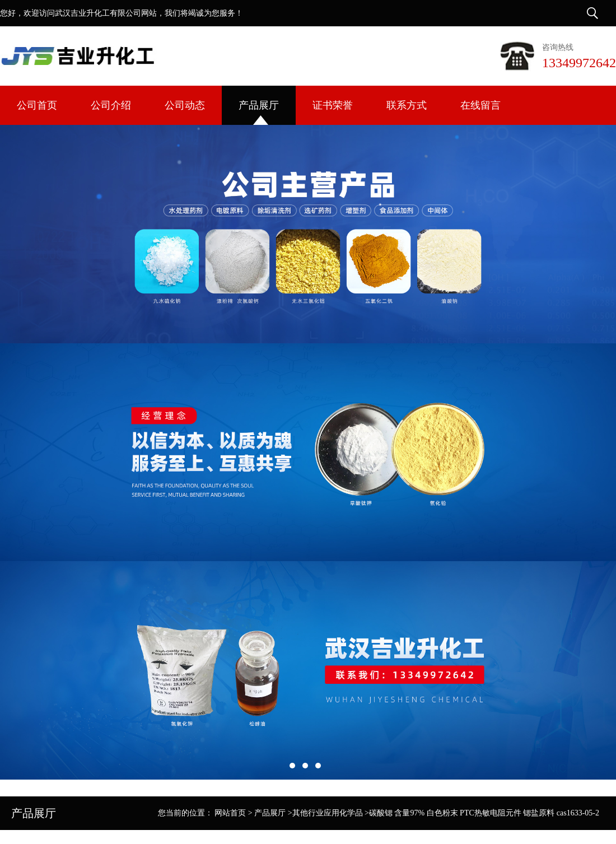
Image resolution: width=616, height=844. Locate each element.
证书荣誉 (333, 105)
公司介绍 (111, 105)
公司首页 (37, 105)
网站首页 (230, 813)
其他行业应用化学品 (328, 813)
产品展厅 (259, 105)
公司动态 (185, 105)
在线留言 (480, 105)
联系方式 (407, 105)
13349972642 (579, 63)
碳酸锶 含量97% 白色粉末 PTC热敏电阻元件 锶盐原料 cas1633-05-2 (484, 813)
